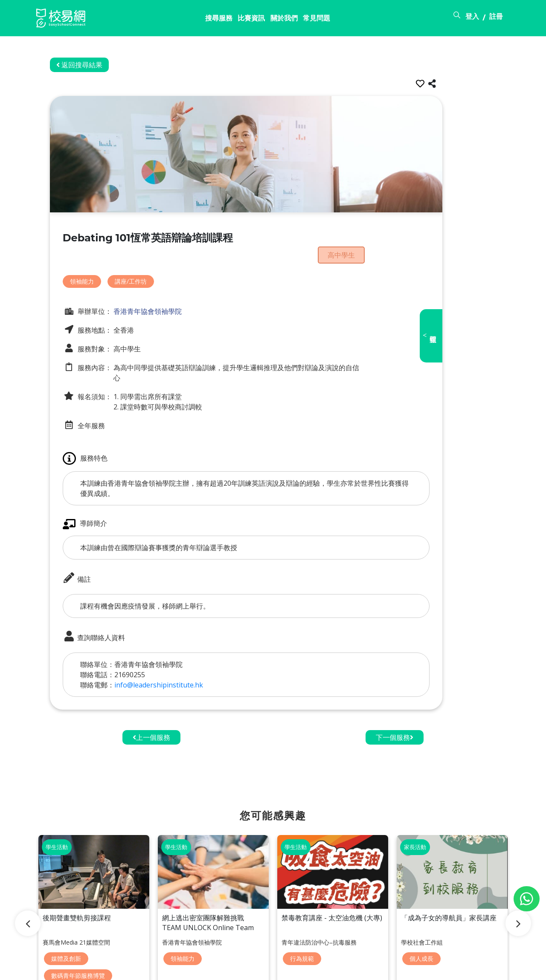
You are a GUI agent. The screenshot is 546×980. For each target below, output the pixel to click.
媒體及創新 (66, 907)
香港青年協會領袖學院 (174, 293)
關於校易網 (359, 968)
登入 (473, 18)
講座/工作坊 (158, 263)
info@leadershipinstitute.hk (186, 658)
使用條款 (442, 968)
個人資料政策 (489, 968)
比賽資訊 (177, 20)
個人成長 (421, 907)
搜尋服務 (138, 20)
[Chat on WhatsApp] (527, 899)
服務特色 (112, 432)
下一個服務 (395, 710)
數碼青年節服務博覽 (78, 922)
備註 (104, 552)
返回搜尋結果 (106, 65)
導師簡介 (112, 497)
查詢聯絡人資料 (121, 610)
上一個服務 (151, 710)
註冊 (496, 18)
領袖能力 (109, 263)
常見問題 (257, 20)
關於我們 (217, 20)
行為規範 (302, 907)
